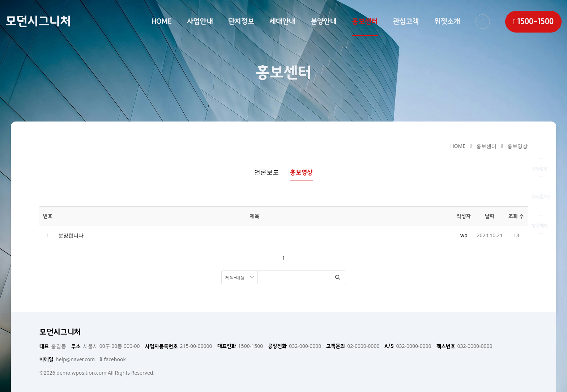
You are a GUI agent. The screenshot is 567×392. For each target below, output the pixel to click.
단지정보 (241, 21)
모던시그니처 (38, 21)
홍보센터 (365, 21)
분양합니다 (71, 235)
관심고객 (406, 21)
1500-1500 (240, 346)
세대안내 (282, 21)
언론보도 (267, 172)
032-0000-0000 (408, 346)
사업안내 (200, 21)
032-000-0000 (295, 346)
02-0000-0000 (353, 346)
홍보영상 (517, 146)
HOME (162, 21)
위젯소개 (447, 21)
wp (464, 235)
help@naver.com (67, 359)
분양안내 (324, 21)
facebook (113, 359)
